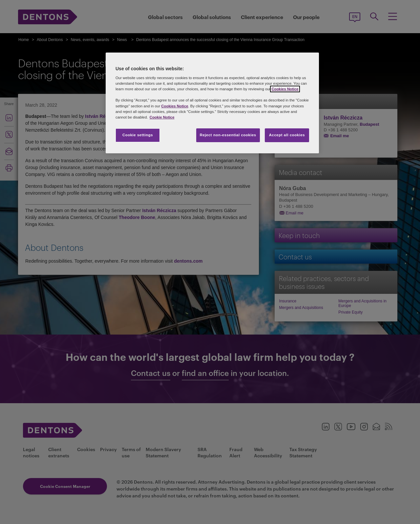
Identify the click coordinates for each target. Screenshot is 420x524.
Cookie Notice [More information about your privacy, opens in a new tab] (162, 117)
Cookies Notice (285, 89)
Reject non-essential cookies (228, 135)
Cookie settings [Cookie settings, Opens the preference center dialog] (138, 135)
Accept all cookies (287, 135)
